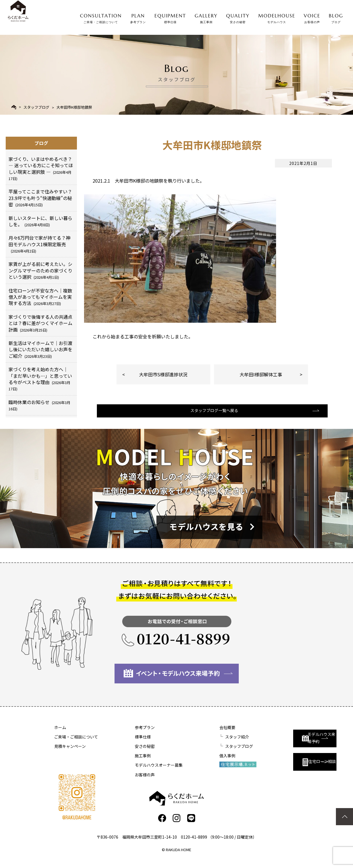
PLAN (138, 17)
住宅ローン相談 (284, 765)
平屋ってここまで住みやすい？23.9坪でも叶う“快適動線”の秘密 (40, 198)
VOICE (312, 17)
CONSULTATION (101, 17)
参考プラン (130, 734)
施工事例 (128, 763)
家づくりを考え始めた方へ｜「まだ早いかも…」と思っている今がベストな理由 (40, 379)
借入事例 (197, 763)
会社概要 (197, 734)
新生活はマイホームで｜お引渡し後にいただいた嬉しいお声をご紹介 (40, 349)
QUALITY (238, 17)
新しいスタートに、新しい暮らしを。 (40, 221)
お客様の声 (130, 782)
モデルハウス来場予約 (287, 740)
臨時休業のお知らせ (39, 405)
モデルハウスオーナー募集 (144, 772)
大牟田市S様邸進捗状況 (163, 374)
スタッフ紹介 (207, 744)
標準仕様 (128, 744)
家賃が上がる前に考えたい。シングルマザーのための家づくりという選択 (40, 270)
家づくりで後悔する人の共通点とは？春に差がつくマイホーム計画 (40, 323)
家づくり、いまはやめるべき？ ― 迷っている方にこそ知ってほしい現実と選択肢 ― (41, 168)
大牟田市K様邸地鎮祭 (74, 107)
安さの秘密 (130, 753)
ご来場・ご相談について (76, 744)
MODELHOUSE (277, 17)
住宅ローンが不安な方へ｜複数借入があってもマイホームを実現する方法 (40, 297)
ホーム (60, 734)
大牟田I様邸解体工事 (261, 374)
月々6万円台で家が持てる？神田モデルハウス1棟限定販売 (39, 244)
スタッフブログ (36, 107)
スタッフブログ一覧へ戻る (211, 417)
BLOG (336, 17)
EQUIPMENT (170, 17)
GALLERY (206, 17)
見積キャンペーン (70, 753)
